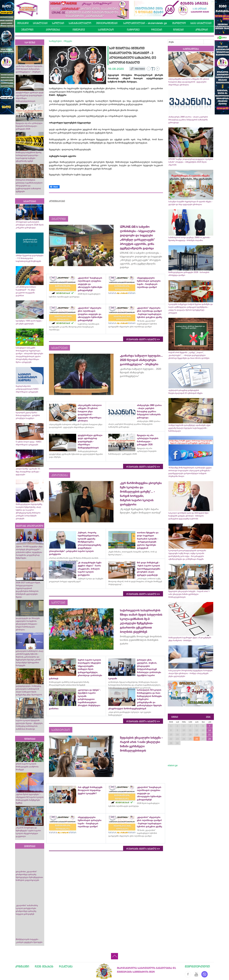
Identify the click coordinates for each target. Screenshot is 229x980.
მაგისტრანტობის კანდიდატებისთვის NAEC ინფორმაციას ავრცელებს (27, 389)
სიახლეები (40, 23)
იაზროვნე (133, 30)
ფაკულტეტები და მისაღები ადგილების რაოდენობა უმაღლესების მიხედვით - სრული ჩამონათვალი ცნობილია (28, 624)
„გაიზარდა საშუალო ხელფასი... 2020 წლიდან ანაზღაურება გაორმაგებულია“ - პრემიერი (30, 69)
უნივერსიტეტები (107, 23)
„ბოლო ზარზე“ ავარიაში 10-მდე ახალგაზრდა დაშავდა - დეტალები (28, 472)
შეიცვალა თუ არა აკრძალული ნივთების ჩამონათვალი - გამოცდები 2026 (29, 126)
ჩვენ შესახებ (44, 966)
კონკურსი (202, 30)
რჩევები (157, 30)
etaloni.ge (173, 765)
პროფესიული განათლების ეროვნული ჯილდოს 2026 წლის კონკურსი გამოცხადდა (30, 225)
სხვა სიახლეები (201, 23)
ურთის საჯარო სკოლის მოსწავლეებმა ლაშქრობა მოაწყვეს (27, 767)
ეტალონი (27, 30)
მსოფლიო (179, 23)
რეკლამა (66, 966)
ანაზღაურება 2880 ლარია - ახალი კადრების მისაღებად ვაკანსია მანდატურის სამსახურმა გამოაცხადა (188, 120)
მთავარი (23, 23)
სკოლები (58, 23)
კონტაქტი (22, 966)
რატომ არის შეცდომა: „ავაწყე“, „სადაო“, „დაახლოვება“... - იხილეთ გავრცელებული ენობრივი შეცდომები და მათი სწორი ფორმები (189, 355)
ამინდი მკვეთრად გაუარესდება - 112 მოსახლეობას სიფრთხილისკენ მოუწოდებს (30, 258)
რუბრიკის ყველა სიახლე (143, 340)
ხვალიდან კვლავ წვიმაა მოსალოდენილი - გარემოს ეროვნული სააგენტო (28, 415)
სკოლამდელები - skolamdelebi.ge (145, 23)
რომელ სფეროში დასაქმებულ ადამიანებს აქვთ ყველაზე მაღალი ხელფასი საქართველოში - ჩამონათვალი (189, 428)
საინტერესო (106, 30)
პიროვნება (53, 30)
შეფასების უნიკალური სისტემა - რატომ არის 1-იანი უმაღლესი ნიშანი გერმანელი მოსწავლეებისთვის (189, 594)
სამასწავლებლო (80, 23)
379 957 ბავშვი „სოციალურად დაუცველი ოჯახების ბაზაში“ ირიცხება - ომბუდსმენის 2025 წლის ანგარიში (191, 162)
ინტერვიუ (79, 30)
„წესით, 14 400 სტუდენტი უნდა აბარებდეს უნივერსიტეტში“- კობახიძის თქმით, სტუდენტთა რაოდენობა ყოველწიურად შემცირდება (29, 552)
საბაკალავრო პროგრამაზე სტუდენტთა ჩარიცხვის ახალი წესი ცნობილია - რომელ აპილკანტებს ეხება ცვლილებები (190, 673)
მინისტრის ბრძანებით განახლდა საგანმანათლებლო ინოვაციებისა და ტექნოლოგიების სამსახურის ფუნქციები (29, 186)
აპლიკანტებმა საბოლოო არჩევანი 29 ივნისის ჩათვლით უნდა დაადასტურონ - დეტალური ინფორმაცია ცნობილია (189, 82)
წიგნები (178, 30)
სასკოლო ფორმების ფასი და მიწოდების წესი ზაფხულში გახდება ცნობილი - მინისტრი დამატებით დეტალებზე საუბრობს (188, 516)
